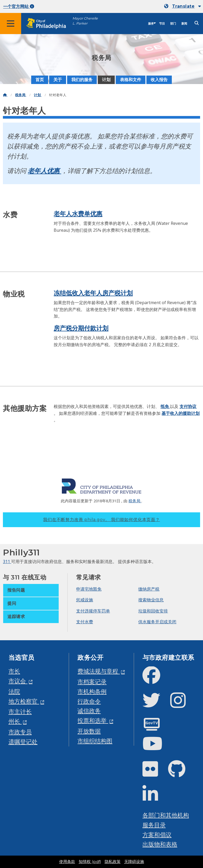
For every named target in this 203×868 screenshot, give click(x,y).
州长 (15, 721)
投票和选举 (93, 720)
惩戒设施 (85, 600)
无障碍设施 (134, 862)
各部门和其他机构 (166, 815)
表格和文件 (131, 80)
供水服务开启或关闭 (157, 622)
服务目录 (154, 825)
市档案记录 (92, 682)
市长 (14, 671)
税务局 (21, 95)
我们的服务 (82, 80)
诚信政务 (89, 711)
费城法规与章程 (99, 671)
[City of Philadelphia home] (49, 24)
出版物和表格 (160, 844)
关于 (58, 80)
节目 (162, 24)
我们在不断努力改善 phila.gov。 (101, 520)
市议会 (18, 681)
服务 (151, 24)
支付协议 (188, 406)
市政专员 (20, 732)
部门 (173, 24)
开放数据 (89, 731)
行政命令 (89, 701)
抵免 (165, 406)
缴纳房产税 (149, 589)
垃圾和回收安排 (153, 611)
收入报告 (159, 80)
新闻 (184, 24)
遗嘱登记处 (23, 742)
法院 (14, 691)
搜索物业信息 (151, 600)
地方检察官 (24, 701)
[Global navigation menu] (11, 24)
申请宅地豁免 (89, 589)
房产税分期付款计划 (81, 328)
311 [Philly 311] (7, 561)
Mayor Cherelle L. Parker (85, 21)
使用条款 (67, 862)
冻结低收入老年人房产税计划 (93, 293)
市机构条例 (92, 691)
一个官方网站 (19, 6)
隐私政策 (113, 862)
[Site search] (197, 23)
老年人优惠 (44, 171)
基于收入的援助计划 (181, 413)
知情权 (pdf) (90, 862)
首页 (40, 80)
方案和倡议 (157, 835)
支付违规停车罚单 (93, 611)
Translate (183, 6)
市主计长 (20, 711)
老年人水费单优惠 (78, 214)
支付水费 (85, 622)
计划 (106, 80)
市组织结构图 (95, 741)
